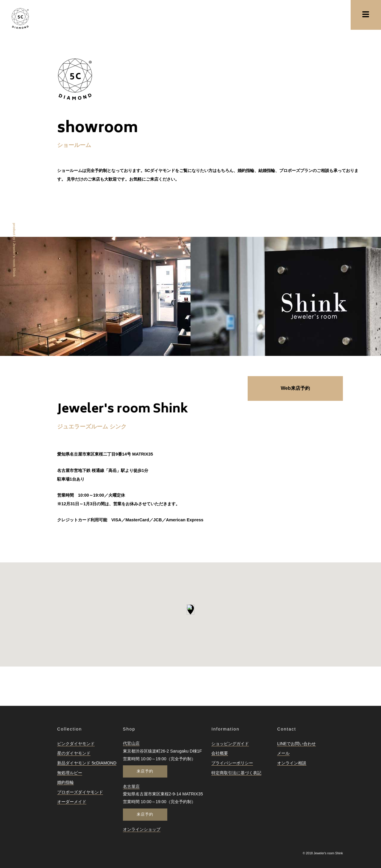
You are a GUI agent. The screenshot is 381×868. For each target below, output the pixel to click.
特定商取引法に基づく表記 (236, 773)
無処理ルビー (70, 773)
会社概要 (220, 753)
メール (283, 753)
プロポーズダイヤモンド (80, 792)
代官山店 (131, 743)
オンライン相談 (292, 763)
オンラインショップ (142, 829)
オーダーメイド (72, 802)
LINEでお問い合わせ (296, 744)
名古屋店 (131, 786)
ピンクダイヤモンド (76, 744)
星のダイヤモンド (74, 753)
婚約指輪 (65, 782)
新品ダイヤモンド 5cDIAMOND (87, 763)
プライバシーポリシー (232, 763)
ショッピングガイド (230, 744)
